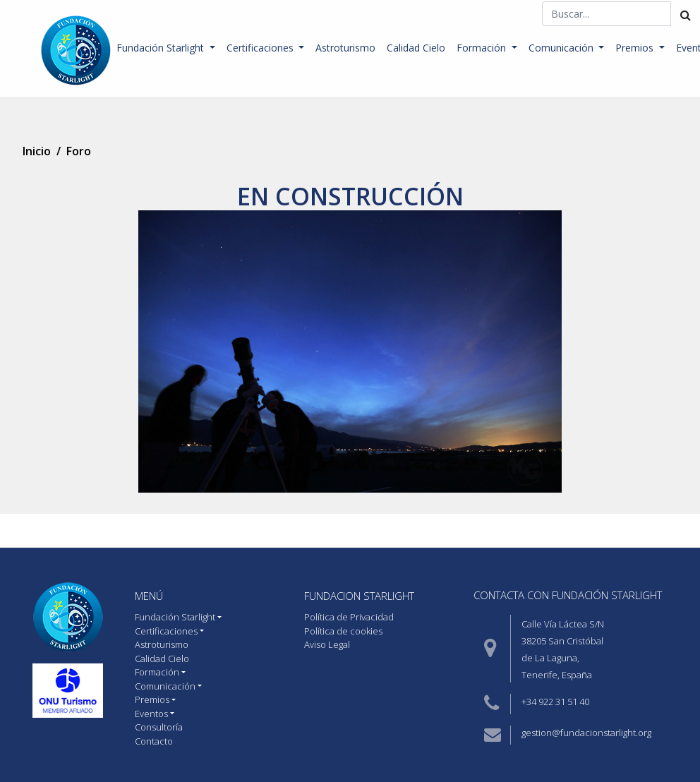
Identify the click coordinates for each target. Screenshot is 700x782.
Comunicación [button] (562, 48)
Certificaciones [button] (261, 48)
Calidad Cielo (416, 48)
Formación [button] (483, 48)
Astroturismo (345, 48)
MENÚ (149, 596)
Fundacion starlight (359, 596)
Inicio (37, 151)
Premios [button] (636, 48)
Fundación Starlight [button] (162, 48)
